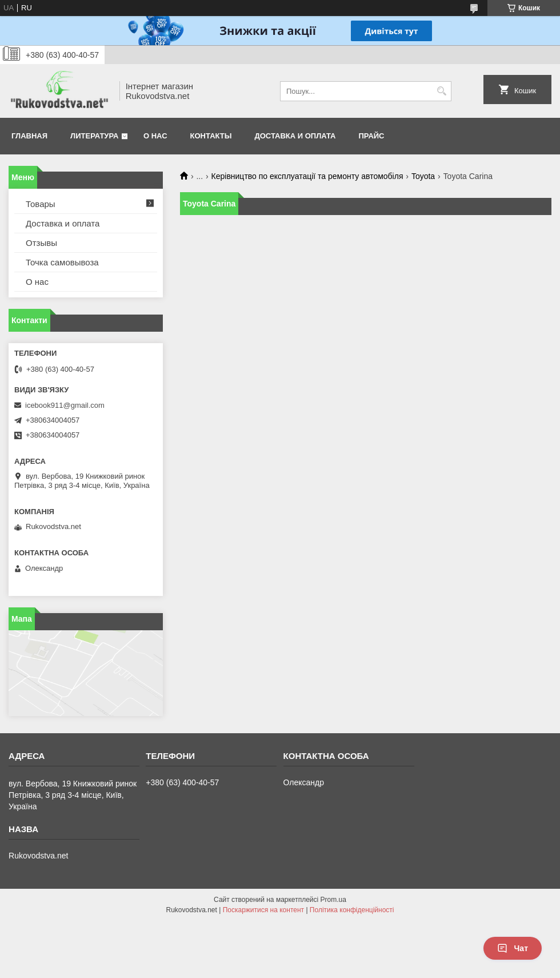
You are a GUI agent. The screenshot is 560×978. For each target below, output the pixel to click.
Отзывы (41, 243)
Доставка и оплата (295, 136)
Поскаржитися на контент (263, 910)
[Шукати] (441, 91)
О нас (155, 136)
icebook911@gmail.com (65, 405)
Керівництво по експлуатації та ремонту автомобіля (307, 176)
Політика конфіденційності (352, 910)
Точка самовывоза (62, 262)
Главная (29, 136)
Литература (94, 136)
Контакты (211, 136)
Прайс (372, 136)
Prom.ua (333, 900)
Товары (41, 204)
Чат (513, 948)
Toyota (423, 176)
